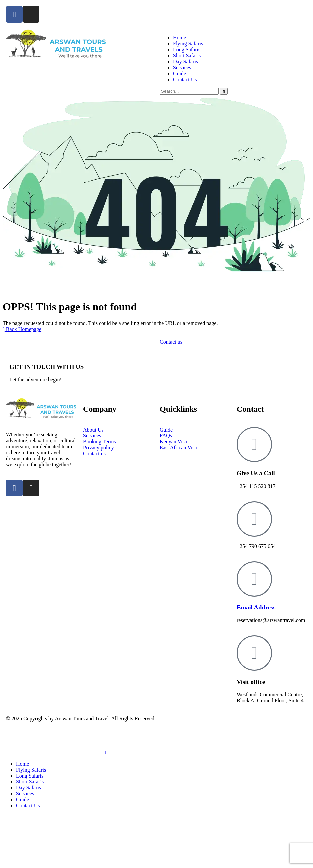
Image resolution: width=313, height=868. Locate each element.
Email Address (256, 607)
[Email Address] (254, 579)
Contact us (171, 342)
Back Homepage (22, 329)
